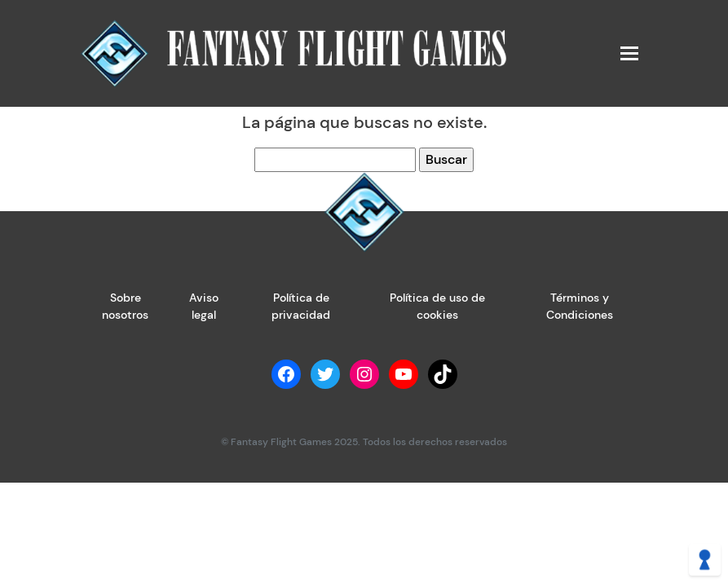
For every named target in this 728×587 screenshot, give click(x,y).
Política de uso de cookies (437, 306)
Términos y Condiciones (580, 306)
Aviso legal (204, 306)
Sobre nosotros (125, 306)
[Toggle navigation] (629, 53)
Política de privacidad (301, 306)
